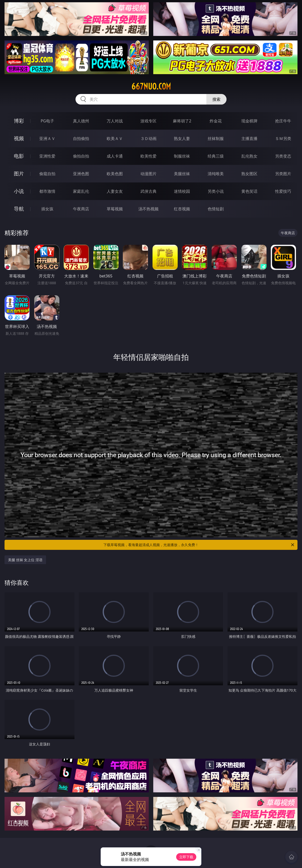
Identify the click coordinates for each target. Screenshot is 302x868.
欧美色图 (115, 174)
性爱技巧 (283, 191)
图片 (19, 174)
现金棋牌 (249, 121)
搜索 (216, 99)
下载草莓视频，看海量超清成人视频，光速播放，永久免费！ (199, 545)
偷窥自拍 (47, 174)
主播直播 (249, 138)
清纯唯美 (216, 174)
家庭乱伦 (81, 191)
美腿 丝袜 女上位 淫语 (25, 560)
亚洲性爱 (47, 156)
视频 (19, 138)
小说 (19, 191)
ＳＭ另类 (283, 138)
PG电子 (47, 121)
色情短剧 (216, 209)
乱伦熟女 (249, 156)
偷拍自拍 (81, 156)
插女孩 (47, 209)
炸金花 (216, 121)
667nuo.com (151, 86)
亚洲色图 (81, 174)
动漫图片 (148, 174)
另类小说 (216, 191)
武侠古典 (148, 191)
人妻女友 (115, 191)
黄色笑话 (249, 191)
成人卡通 (115, 156)
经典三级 (216, 156)
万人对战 (115, 121)
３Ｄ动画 (148, 138)
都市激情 (47, 191)
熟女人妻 (182, 138)
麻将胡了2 (182, 121)
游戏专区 (148, 121)
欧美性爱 (148, 156)
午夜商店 (81, 209)
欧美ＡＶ (115, 138)
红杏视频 (182, 209)
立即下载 (186, 857)
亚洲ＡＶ (47, 138)
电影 (19, 156)
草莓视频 (115, 209)
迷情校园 (182, 191)
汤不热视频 (148, 209)
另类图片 (283, 174)
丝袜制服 (216, 138)
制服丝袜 (182, 156)
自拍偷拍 (81, 138)
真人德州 (81, 121)
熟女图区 (249, 174)
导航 (19, 209)
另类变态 (283, 156)
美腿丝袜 (182, 174)
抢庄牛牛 (283, 121)
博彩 (19, 121)
